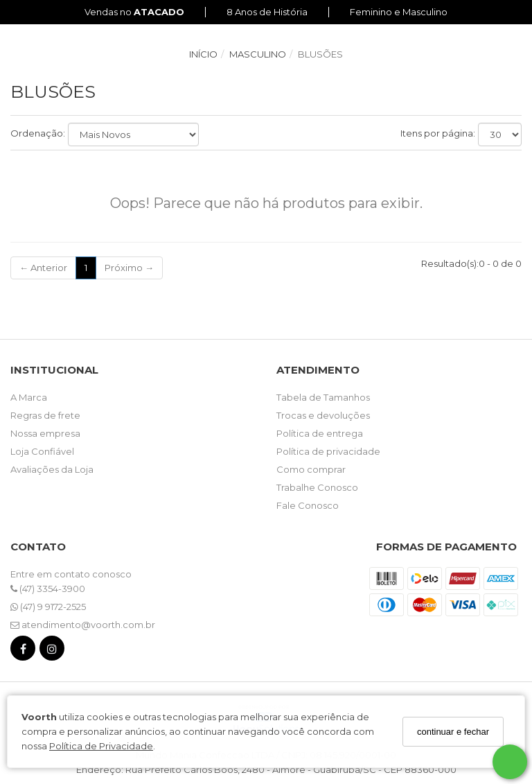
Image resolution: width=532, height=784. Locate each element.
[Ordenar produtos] (133, 134)
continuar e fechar (453, 732)
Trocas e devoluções (323, 415)
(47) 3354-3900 (48, 589)
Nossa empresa (45, 433)
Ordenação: (38, 133)
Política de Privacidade (101, 746)
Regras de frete (45, 415)
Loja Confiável (42, 451)
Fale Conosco (308, 505)
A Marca (29, 397)
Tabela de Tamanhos (323, 397)
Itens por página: (438, 133)
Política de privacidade (328, 451)
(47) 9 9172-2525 (48, 607)
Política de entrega (320, 433)
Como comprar (311, 469)
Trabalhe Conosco (317, 487)
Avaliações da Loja (52, 469)
